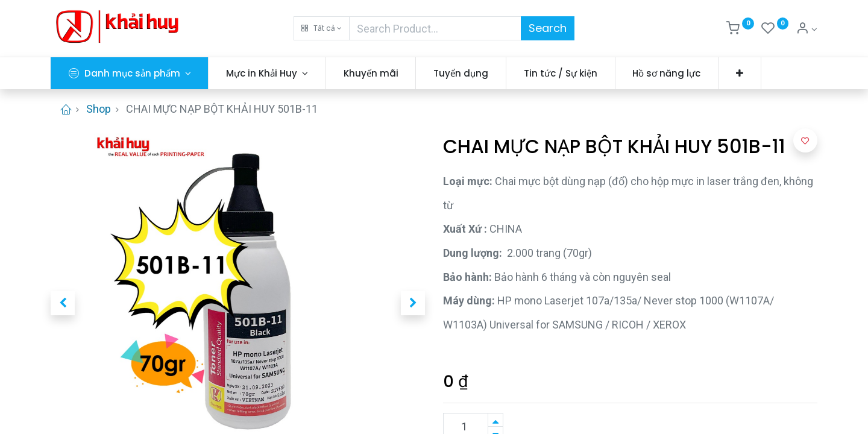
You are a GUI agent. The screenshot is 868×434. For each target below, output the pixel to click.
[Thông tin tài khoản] (807, 30)
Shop (99, 109)
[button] (322, 28)
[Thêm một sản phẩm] (495, 420)
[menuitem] (371, 73)
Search (548, 28)
